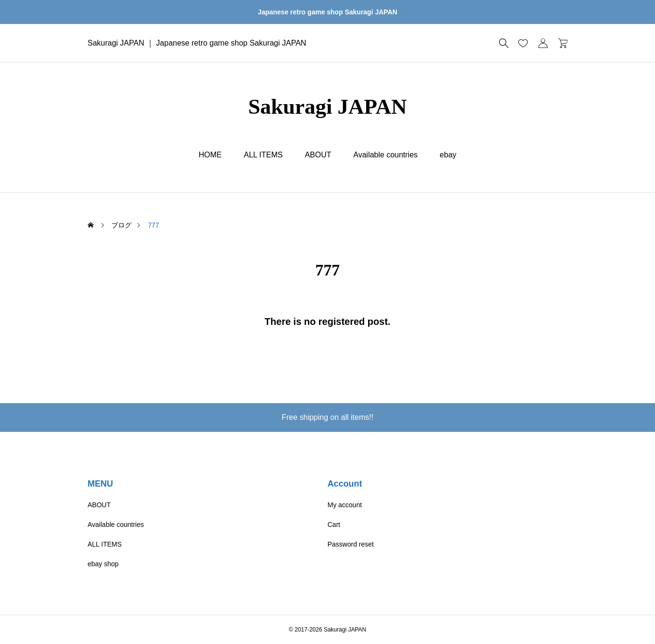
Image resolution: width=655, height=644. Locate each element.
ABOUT (318, 155)
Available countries (385, 155)
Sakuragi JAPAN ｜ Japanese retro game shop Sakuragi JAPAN (197, 43)
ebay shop (103, 564)
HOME (210, 155)
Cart (334, 525)
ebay (448, 155)
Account (345, 484)
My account (345, 505)
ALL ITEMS (263, 155)
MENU (101, 484)
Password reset (351, 544)
